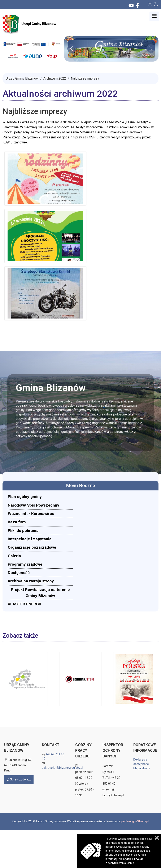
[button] (150, 4)
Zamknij (157, 838)
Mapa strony (142, 768)
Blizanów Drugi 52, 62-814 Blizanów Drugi (18, 765)
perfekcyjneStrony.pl (135, 821)
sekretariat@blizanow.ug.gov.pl (62, 768)
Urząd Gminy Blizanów (29, 24)
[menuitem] (40, 497)
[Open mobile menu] (154, 16)
